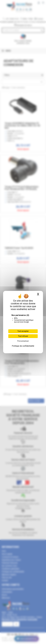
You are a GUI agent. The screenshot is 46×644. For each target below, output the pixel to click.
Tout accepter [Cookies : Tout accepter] (23, 331)
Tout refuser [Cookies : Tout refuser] (23, 336)
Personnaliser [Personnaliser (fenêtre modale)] (23, 341)
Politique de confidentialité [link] (23, 346)
